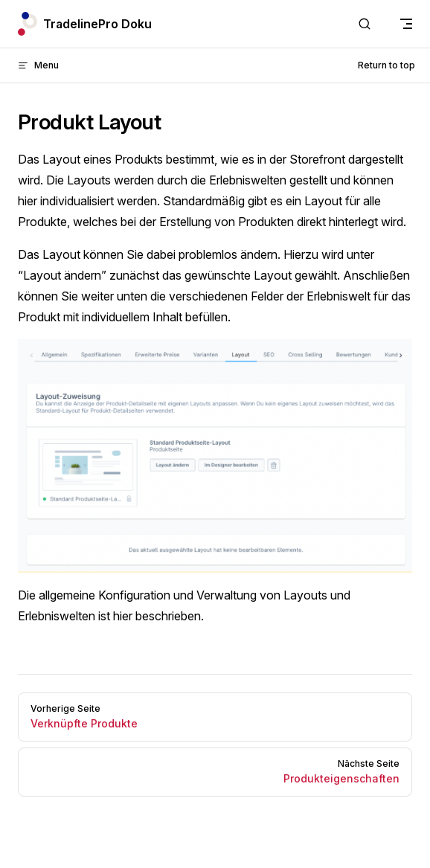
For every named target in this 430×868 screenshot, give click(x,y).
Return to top (386, 65)
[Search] (365, 24)
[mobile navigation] (406, 24)
